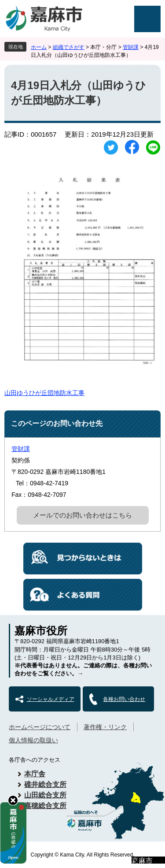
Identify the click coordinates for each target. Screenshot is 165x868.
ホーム (39, 47)
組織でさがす (69, 47)
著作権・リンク (105, 727)
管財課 (131, 47)
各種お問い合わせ (124, 699)
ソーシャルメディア (51, 699)
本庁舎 (35, 774)
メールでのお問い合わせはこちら (82, 515)
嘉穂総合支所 (45, 806)
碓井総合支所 (45, 784)
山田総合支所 (45, 795)
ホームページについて (40, 727)
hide (13, 800)
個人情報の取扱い (33, 740)
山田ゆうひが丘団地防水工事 (44, 393)
